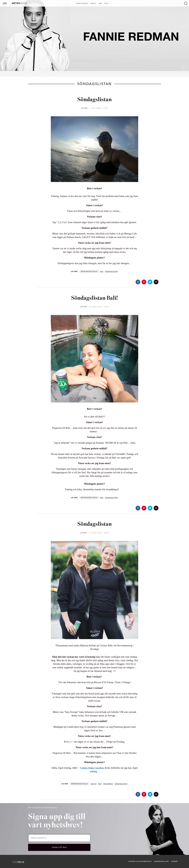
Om (100, 4)
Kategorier (82, 4)
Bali (102, 271)
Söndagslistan (94, 100)
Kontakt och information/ (140, 861)
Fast (100, 784)
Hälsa (95, 271)
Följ (107, 4)
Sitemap (174, 861)
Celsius (93, 784)
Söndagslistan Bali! (94, 298)
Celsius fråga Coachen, (92, 768)
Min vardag (108, 784)
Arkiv (93, 4)
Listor (84, 108)
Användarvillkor (161, 861)
